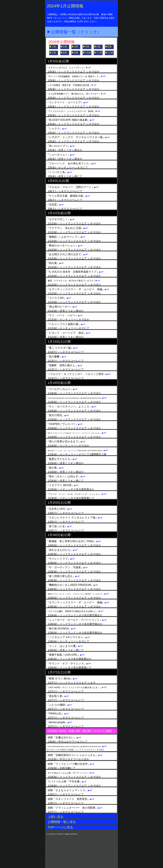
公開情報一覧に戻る (62, 822)
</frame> (105, 847)
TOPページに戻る (60, 827)
